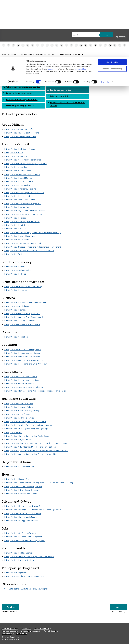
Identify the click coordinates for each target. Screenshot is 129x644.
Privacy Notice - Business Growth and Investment (26, 303)
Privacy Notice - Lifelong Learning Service (22, 353)
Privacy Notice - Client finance (17, 414)
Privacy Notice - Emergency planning (20, 189)
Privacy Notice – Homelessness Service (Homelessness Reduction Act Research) (39, 483)
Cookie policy (7, 633)
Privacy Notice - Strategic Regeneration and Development (29, 250)
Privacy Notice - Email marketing (18, 185)
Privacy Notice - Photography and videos (22, 221)
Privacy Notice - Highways (15, 573)
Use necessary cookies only (112, 12)
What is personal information (21, 81)
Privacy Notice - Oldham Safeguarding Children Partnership (30, 454)
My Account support (10, 631)
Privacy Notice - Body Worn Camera (20, 149)
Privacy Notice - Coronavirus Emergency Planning (26, 163)
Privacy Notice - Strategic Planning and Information (27, 243)
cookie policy (53, 12)
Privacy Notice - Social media (17, 240)
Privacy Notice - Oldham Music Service (21, 517)
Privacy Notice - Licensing (15, 310)
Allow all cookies (112, 5)
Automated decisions (61, 84)
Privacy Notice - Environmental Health (21, 376)
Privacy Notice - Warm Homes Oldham (21, 494)
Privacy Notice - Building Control (18, 553)
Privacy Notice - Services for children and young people (28, 425)
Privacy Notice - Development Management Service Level (29, 556)
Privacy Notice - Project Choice (18, 440)
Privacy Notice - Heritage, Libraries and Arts (23, 506)
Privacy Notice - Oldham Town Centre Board (23, 317)
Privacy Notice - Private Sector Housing (21, 490)
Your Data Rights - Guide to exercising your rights (26, 589)
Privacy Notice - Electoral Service (18, 182)
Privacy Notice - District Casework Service (22, 174)
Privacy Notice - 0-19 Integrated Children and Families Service (31, 447)
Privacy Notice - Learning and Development (23, 537)
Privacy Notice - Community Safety (19, 129)
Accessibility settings (10, 629)
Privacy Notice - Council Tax (16, 337)
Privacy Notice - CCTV (14, 153)
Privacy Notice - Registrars (16, 290)
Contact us (26, 629)
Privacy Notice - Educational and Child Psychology (26, 364)
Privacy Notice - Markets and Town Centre (23, 513)
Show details (106, 25)
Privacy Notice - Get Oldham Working (21, 533)
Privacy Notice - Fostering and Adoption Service (25, 421)
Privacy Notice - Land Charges (17, 306)
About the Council (15, 54)
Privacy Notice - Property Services (19, 560)
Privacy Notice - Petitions (15, 218)
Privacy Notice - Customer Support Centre (23, 160)
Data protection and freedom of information (40, 54)
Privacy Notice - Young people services (21, 521)
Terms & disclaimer (51, 631)
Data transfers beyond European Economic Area (66, 76)
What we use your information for (23, 87)
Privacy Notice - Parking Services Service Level (24, 576)
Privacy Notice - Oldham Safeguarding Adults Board (27, 436)
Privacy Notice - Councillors (16, 167)
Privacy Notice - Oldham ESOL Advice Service (24, 360)
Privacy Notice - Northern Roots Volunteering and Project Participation (35, 391)
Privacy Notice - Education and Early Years (23, 349)
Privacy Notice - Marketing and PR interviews (24, 214)
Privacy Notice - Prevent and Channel (20, 136)
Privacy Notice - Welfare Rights (18, 270)
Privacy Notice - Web (13, 254)
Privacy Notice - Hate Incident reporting (22, 133)
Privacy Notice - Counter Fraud (18, 171)
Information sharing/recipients (22, 99)
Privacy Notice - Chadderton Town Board (22, 324)
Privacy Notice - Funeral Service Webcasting (23, 286)
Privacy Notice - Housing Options (19, 479)
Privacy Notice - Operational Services (20, 384)
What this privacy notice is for (21, 75)
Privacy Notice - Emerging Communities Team (24, 192)
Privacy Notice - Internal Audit (17, 207)
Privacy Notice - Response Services (19, 467)
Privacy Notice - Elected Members (19, 178)
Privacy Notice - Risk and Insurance (20, 236)
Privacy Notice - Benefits (15, 267)
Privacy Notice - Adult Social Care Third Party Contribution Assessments (36, 443)
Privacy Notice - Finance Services (18, 196)
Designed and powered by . (12, 640)
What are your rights (60, 96)
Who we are (12, 68)
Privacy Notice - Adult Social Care (19, 403)
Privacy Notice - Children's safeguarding (22, 411)
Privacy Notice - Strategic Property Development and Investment (33, 247)
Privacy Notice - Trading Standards (19, 321)
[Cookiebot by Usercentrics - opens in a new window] (13, 25)
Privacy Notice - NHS (13, 432)
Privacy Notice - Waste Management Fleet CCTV (25, 387)
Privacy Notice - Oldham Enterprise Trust (22, 313)
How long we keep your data (20, 106)
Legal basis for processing (19, 93)
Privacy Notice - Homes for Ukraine (20, 200)
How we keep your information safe (68, 68)
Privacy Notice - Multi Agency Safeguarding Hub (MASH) (28, 429)
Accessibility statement (31, 631)
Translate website (42, 629)
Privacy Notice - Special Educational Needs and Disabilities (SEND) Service (36, 450)
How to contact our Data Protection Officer (68, 104)
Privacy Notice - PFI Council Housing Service (23, 486)
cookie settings (81, 12)
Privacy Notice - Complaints (16, 156)
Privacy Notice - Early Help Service (19, 418)
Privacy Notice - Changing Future (19, 407)
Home (4, 54)
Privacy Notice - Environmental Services (21, 380)
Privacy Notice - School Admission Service (22, 357)
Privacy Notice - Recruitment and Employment (24, 540)
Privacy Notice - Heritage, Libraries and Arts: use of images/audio (33, 510)
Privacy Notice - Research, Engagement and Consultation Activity (32, 232)
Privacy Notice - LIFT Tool (15, 274)
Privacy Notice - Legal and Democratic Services (25, 211)
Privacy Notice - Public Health (17, 225)
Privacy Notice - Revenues (15, 229)
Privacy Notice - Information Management (23, 203)
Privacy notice (21, 633)
